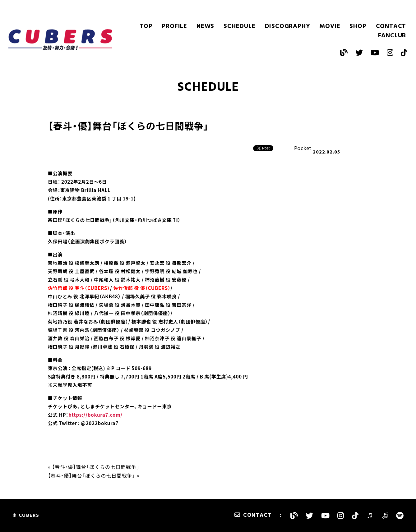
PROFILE (174, 26)
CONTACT (391, 26)
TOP (146, 26)
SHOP (358, 26)
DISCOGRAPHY (288, 26)
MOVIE (330, 26)
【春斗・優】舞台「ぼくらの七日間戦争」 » (94, 475)
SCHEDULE (239, 26)
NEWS (205, 26)
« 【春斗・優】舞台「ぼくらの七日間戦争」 (94, 467)
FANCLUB (392, 36)
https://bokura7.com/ (95, 415)
